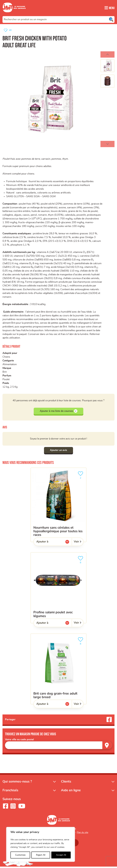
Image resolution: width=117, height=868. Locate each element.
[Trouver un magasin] (107, 746)
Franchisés (10, 792)
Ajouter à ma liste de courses (59, 412)
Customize (20, 855)
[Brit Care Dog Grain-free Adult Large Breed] (58, 670)
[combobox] (58, 19)
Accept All (61, 855)
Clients (66, 783)
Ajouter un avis (58, 451)
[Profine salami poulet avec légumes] (58, 589)
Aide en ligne (71, 792)
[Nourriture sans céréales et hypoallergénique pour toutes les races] (58, 506)
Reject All (41, 855)
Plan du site (82, 834)
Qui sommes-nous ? (17, 783)
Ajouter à (49, 544)
